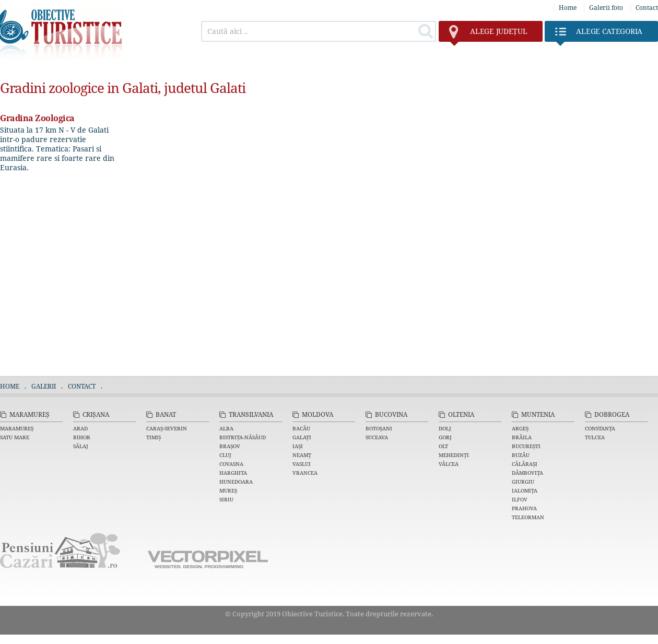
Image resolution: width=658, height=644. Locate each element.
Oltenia (461, 414)
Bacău (301, 428)
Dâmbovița (527, 473)
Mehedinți (454, 455)
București (526, 446)
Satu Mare (15, 437)
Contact (647, 8)
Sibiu (226, 499)
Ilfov (520, 499)
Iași (298, 446)
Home (568, 8)
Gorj (445, 437)
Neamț (302, 455)
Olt (443, 446)
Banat (166, 414)
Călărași (525, 464)
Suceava (377, 437)
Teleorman (528, 517)
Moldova (318, 414)
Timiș (154, 437)
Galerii (44, 386)
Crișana (96, 414)
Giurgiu (523, 482)
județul (488, 34)
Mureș (228, 490)
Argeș (520, 428)
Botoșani (379, 428)
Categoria (599, 34)
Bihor (82, 437)
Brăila (522, 437)
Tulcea (595, 437)
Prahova (524, 508)
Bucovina (391, 414)
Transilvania (251, 414)
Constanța (600, 428)
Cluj (225, 455)
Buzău (521, 455)
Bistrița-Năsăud (243, 437)
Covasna (231, 464)
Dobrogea (612, 414)
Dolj (445, 428)
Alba (226, 428)
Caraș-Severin (167, 428)
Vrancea (305, 473)
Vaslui (302, 464)
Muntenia (538, 414)
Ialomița (525, 490)
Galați (302, 437)
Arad (80, 428)
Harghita (233, 473)
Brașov (230, 446)
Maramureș (30, 414)
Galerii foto (606, 8)
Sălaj (81, 446)
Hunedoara (236, 482)
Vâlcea (449, 464)
